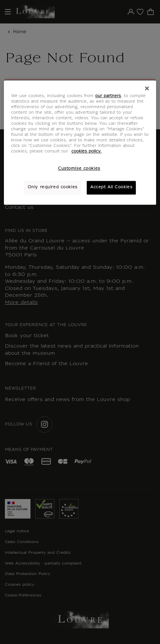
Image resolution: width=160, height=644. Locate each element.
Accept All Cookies (111, 188)
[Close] (147, 88)
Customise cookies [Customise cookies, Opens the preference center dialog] (79, 169)
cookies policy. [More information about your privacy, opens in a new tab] (86, 152)
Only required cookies (53, 188)
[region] (80, 143)
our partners (108, 96)
